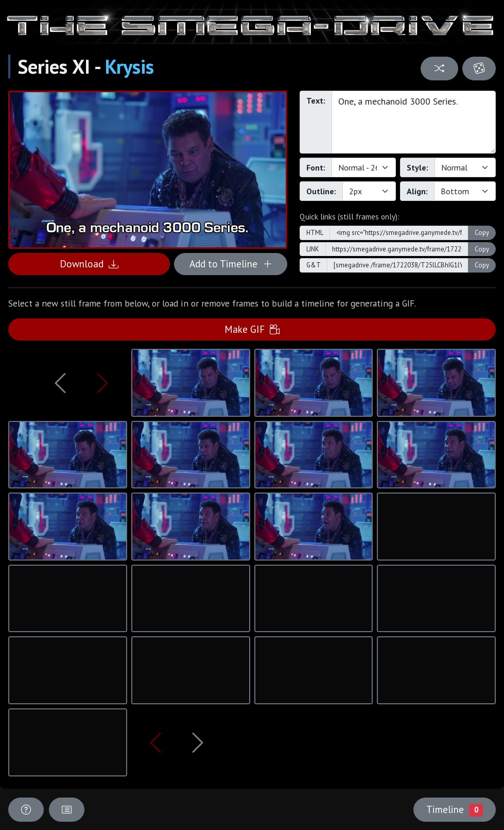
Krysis (129, 66)
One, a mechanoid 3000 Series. (414, 122)
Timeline (455, 809)
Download (89, 264)
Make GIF (252, 329)
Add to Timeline (231, 264)
